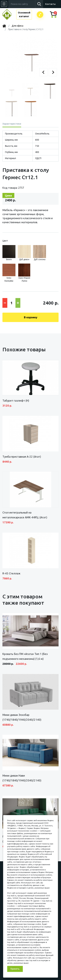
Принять (15, 969)
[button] (43, 72)
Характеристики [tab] (12, 124)
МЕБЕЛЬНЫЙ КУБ (9, 14)
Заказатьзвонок (40, 15)
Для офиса (17, 26)
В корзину (31, 317)
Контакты (50, 4)
